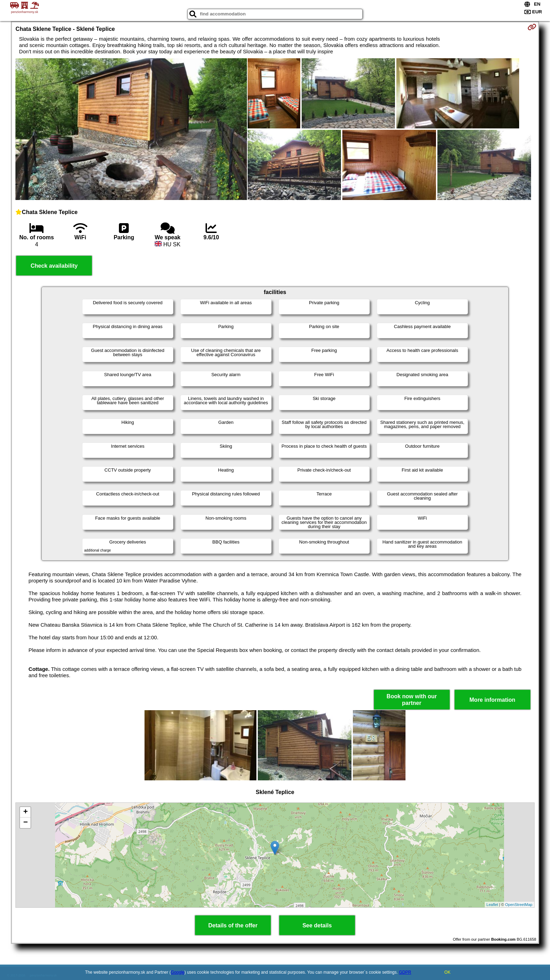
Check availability (54, 266)
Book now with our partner (412, 700)
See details (317, 925)
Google (178, 972)
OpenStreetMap (519, 905)
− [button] (25, 823)
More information (492, 700)
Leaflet (492, 905)
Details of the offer (233, 925)
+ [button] (25, 812)
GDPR (405, 972)
